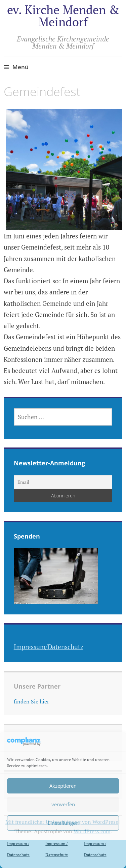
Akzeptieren (63, 786)
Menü (20, 67)
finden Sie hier (31, 701)
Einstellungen (63, 823)
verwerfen (63, 804)
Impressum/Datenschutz (49, 647)
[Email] (63, 482)
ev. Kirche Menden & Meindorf (63, 16)
